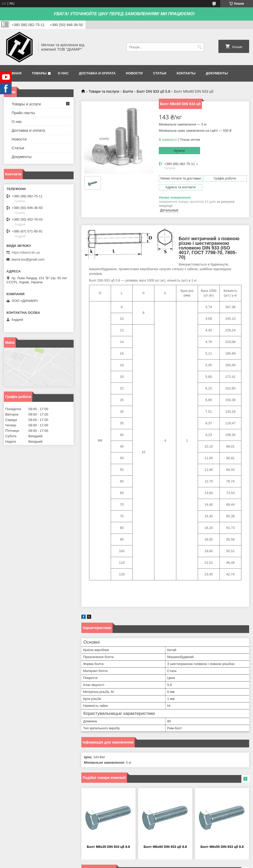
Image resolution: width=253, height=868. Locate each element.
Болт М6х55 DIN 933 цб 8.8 (222, 847)
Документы (217, 73)
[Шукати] (199, 47)
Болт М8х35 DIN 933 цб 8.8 (108, 847)
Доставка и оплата (97, 73)
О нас (63, 73)
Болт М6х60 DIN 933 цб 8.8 (165, 847)
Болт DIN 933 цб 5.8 (154, 91)
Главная (13, 73)
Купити (179, 151)
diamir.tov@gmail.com (28, 259)
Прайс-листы (23, 113)
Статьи (160, 73)
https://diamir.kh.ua (26, 252)
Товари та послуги (104, 91)
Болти (128, 91)
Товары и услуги (26, 104)
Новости (134, 73)
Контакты (186, 73)
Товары (39, 73)
